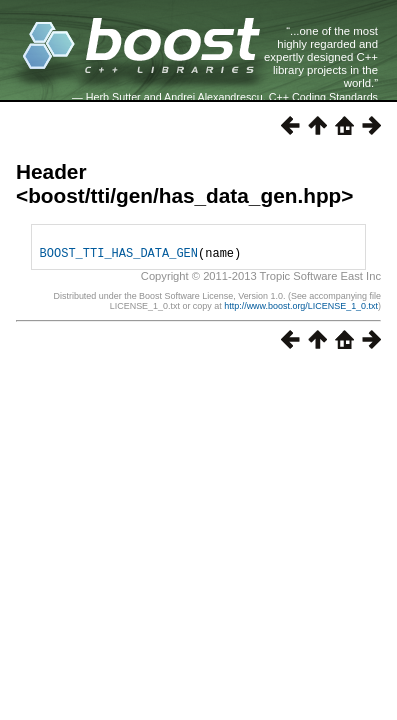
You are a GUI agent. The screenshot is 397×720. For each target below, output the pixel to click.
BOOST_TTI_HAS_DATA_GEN (119, 258)
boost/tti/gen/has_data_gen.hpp (184, 195)
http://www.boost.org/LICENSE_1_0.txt (301, 312)
